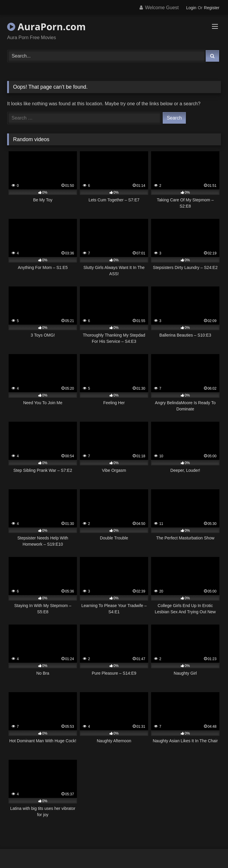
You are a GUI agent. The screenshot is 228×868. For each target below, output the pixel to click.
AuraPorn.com (46, 27)
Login (191, 8)
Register (212, 8)
